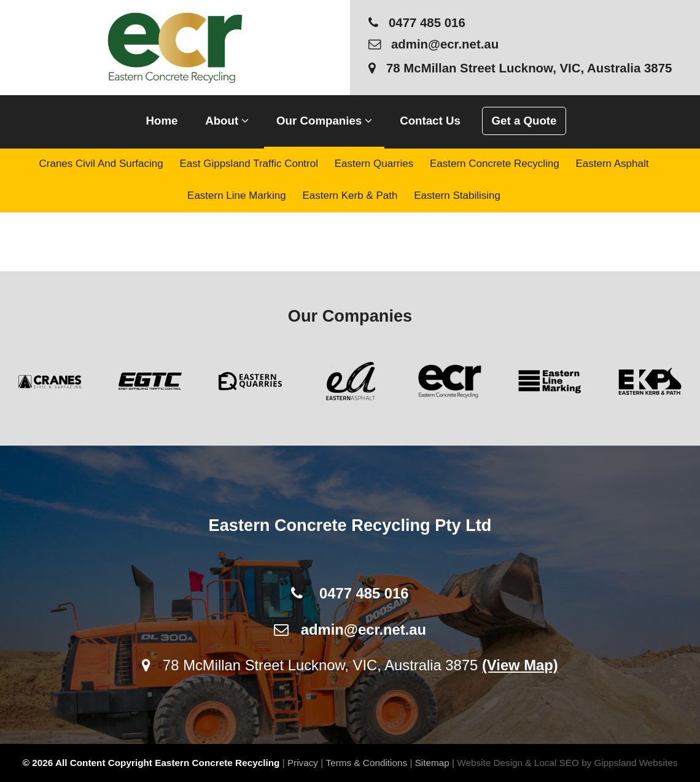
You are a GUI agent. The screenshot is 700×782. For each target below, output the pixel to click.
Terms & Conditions (367, 763)
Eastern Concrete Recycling (495, 164)
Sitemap (432, 763)
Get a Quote (524, 121)
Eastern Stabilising (457, 195)
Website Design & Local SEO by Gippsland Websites (567, 763)
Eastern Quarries (374, 164)
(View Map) (520, 665)
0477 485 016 (417, 23)
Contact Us (430, 121)
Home (162, 121)
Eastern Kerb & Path (350, 195)
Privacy (303, 763)
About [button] (227, 121)
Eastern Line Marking (237, 195)
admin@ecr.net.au (434, 44)
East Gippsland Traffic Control (249, 164)
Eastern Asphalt (612, 164)
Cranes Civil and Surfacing (101, 164)
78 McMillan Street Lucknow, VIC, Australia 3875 (520, 68)
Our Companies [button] (324, 121)
